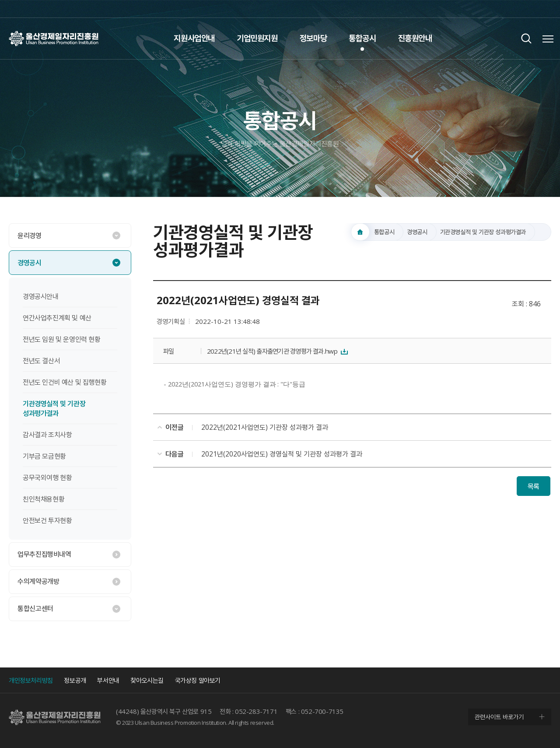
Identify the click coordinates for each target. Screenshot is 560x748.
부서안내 (108, 680)
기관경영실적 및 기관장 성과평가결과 (54, 408)
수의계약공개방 (38, 581)
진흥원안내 (415, 38)
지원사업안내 (194, 38)
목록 (534, 486)
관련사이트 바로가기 (499, 717)
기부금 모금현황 (44, 456)
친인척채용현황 (44, 499)
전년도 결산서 (41, 361)
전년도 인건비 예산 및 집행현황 (65, 382)
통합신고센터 (35, 608)
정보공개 (75, 680)
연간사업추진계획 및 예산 (57, 318)
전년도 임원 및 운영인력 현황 (62, 339)
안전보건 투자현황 (47, 520)
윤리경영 (29, 235)
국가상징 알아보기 (198, 680)
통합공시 (362, 38)
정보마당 (313, 38)
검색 (526, 38)
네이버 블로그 (542, 9)
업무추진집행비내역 (44, 554)
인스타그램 (525, 9)
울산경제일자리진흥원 (54, 38)
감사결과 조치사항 (47, 435)
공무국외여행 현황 (47, 478)
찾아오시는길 (147, 680)
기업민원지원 (257, 38)
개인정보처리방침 (31, 680)
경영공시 (29, 263)
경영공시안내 (41, 296)
